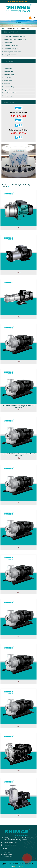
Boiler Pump (7, 78)
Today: (12, 866)
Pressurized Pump (8, 87)
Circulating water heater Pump (12, 52)
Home (4, 29)
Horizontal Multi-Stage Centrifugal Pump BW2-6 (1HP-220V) (18, 455)
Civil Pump (6, 84)
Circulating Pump (8, 72)
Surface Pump (7, 43)
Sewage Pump (7, 96)
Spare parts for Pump (9, 55)
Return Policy (7, 852)
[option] (18, 161)
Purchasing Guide (8, 857)
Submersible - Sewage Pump (11, 49)
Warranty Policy (7, 854)
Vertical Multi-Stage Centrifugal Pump (14, 37)
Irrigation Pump (7, 90)
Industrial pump (7, 81)
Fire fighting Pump (8, 75)
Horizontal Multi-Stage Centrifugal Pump (15, 40)
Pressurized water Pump (10, 46)
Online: (4, 866)
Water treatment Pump (9, 93)
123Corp (4, 865)
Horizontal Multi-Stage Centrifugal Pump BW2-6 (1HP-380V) (18, 407)
